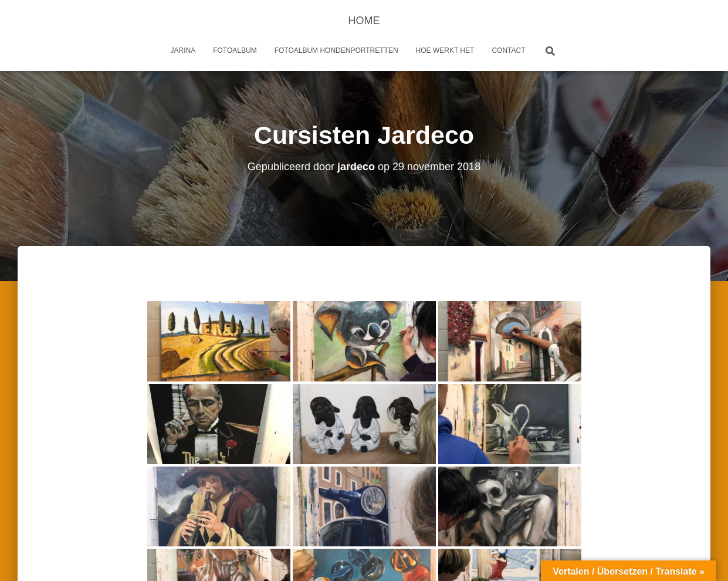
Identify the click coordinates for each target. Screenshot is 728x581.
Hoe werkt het (445, 50)
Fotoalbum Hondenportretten (336, 50)
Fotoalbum (235, 50)
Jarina (183, 50)
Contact (508, 50)
